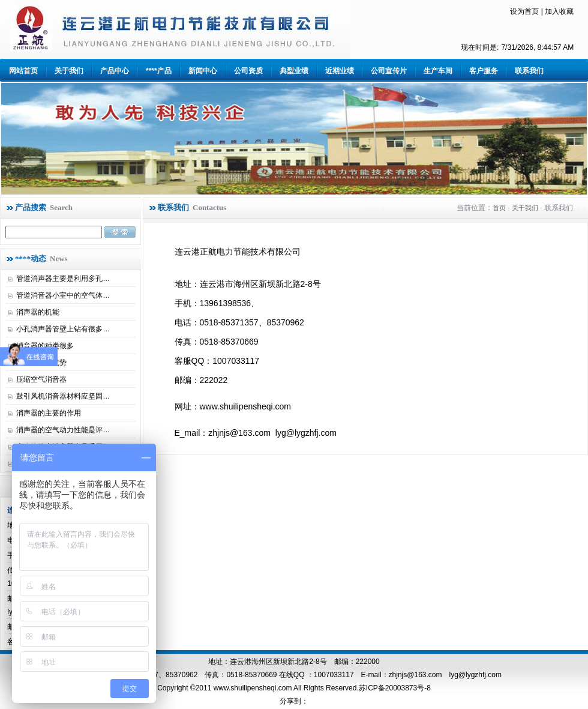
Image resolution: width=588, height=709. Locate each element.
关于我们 (69, 71)
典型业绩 (294, 71)
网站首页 (23, 71)
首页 (499, 208)
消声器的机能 (38, 312)
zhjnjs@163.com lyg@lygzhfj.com (445, 675)
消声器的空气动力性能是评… (63, 430)
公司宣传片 (389, 71)
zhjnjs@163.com (239, 433)
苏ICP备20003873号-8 (395, 688)
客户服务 (484, 71)
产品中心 (115, 71)
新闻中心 (203, 71)
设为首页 (524, 11)
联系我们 (529, 71)
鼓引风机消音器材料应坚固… (63, 396)
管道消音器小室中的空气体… (63, 295)
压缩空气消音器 (41, 379)
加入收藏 (559, 11)
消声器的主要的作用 (49, 413)
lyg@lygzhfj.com (306, 433)
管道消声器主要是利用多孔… (63, 279)
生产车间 (438, 71)
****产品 (159, 71)
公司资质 (248, 71)
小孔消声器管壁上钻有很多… (63, 329)
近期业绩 (340, 71)
